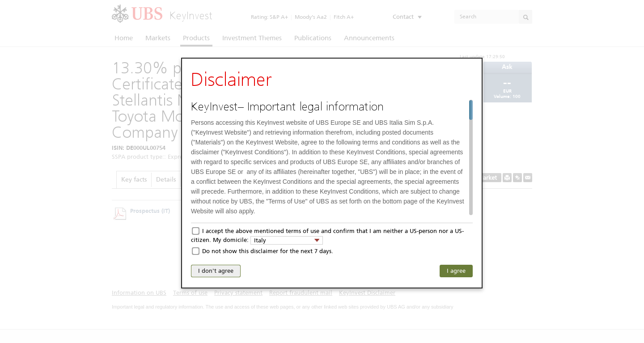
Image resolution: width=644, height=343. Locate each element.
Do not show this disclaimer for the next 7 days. (268, 251)
